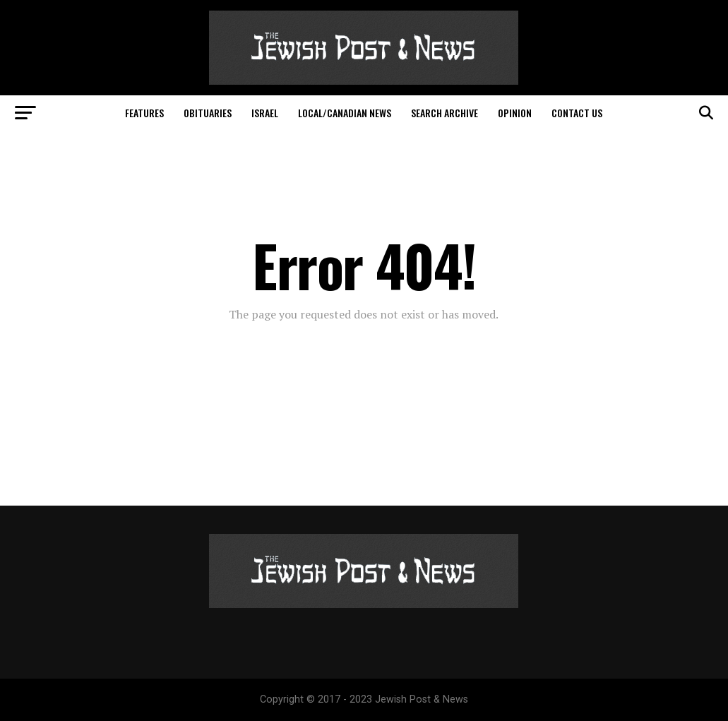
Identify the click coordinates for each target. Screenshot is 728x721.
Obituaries (208, 113)
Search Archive (444, 113)
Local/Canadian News (345, 113)
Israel (265, 113)
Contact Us (577, 113)
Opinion (515, 113)
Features (144, 113)
